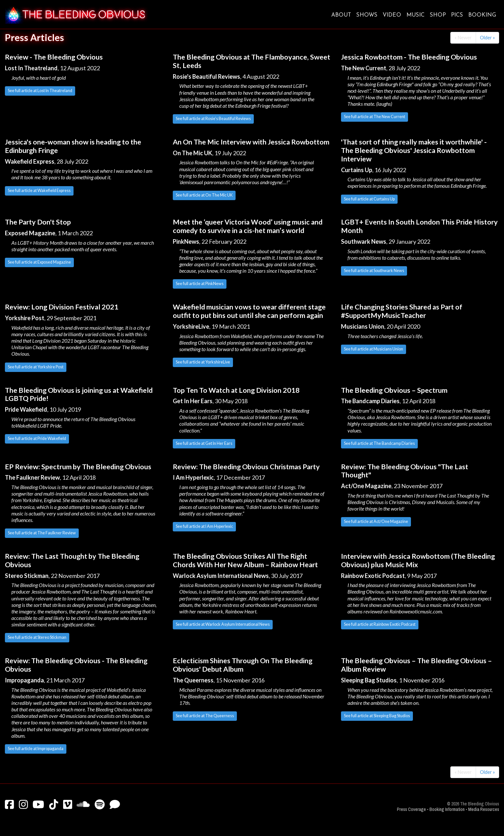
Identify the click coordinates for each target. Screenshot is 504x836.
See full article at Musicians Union (374, 349)
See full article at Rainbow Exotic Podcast (380, 624)
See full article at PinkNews (200, 284)
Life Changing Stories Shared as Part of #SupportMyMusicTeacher (402, 311)
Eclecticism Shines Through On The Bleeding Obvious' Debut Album (243, 665)
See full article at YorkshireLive (203, 362)
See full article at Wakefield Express (39, 191)
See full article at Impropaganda (36, 749)
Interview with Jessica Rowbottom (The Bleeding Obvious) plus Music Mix (418, 560)
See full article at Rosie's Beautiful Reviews (213, 119)
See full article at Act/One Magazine (376, 521)
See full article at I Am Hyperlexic (204, 526)
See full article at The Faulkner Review (42, 533)
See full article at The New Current (375, 117)
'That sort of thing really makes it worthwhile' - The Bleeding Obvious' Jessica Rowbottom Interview (414, 150)
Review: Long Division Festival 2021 (62, 307)
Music (415, 15)
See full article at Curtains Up (369, 199)
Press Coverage (411, 809)
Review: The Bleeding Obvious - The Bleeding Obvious (76, 665)
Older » (487, 38)
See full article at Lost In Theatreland (40, 91)
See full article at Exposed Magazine (39, 262)
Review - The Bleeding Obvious (54, 57)
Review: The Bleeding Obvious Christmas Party (246, 467)
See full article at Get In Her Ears (204, 443)
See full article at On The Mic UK (204, 195)
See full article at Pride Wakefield (37, 439)
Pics (457, 15)
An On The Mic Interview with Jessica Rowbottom (251, 142)
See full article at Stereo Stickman (37, 637)
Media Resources (484, 809)
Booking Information (447, 809)
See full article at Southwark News (374, 271)
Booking (482, 15)
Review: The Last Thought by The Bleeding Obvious (72, 560)
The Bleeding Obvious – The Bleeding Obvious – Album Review (416, 665)
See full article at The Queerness (205, 716)
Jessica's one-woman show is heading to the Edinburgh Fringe (73, 146)
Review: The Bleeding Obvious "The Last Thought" (405, 471)
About (341, 15)
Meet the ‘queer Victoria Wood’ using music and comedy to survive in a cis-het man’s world (248, 226)
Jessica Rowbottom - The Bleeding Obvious (409, 57)
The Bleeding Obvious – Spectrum (394, 390)
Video (392, 15)
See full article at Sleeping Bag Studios (377, 716)
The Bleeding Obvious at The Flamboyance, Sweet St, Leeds (252, 61)
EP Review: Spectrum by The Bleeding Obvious (78, 467)
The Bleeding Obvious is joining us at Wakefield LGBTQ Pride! (79, 394)
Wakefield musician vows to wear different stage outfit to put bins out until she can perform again (249, 311)
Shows (367, 15)
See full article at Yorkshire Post (36, 367)
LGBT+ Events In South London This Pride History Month (419, 226)
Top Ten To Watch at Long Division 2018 (236, 390)
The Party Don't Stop (38, 222)
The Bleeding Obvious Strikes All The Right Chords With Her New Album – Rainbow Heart (245, 560)
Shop (438, 15)
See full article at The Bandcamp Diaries (379, 443)
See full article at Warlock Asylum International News (223, 624)
